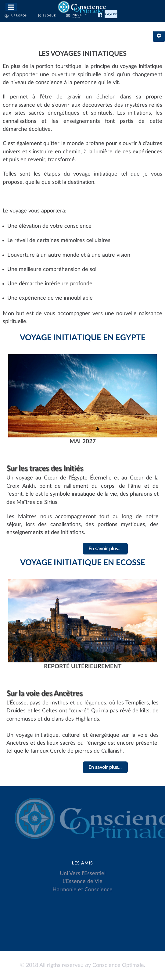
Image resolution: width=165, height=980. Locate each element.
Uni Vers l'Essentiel (83, 873)
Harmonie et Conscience (82, 890)
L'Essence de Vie (82, 881)
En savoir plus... (105, 549)
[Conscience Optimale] (82, 7)
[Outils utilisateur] (159, 36)
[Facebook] (101, 14)
